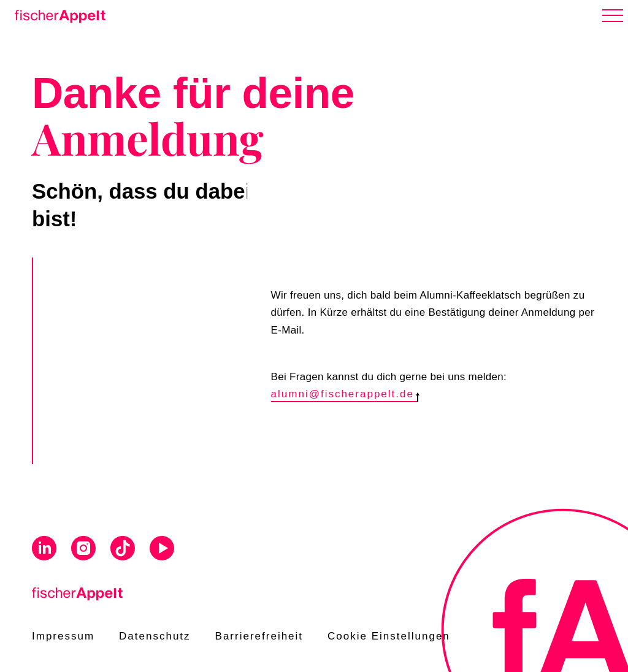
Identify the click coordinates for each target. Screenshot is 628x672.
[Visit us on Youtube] (162, 550)
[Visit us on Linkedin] (44, 550)
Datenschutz (155, 636)
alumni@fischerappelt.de (345, 394)
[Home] (58, 14)
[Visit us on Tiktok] (123, 550)
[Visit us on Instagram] (83, 550)
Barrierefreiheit (259, 636)
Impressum (63, 636)
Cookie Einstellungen (389, 636)
